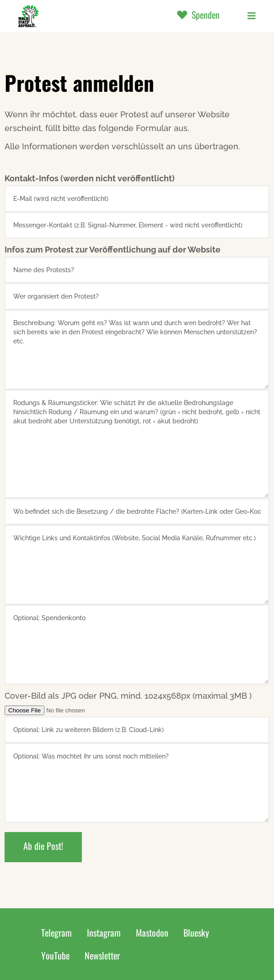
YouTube (55, 955)
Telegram (56, 933)
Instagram (104, 933)
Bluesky (196, 933)
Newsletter (102, 955)
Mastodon (152, 933)
